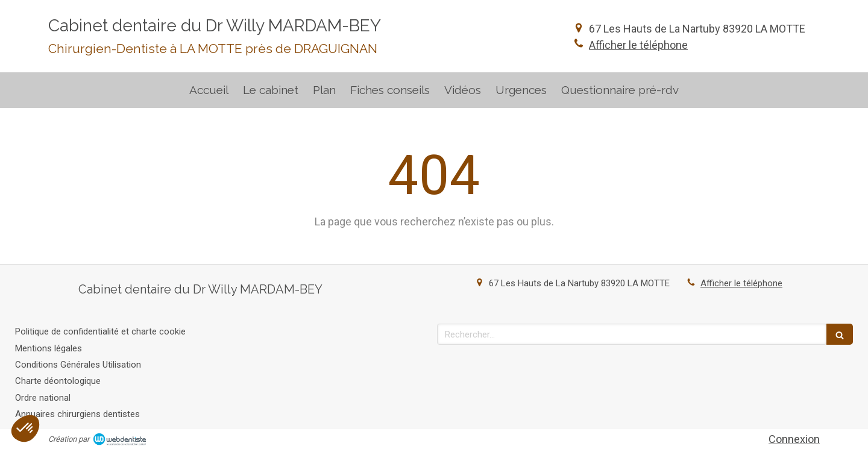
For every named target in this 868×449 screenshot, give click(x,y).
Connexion (794, 439)
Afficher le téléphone (638, 45)
